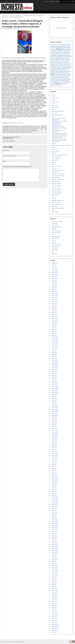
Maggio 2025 (54, 286)
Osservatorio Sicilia (56, 187)
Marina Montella (65, 68)
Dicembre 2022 (55, 341)
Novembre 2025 (55, 275)
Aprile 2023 (54, 334)
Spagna (65, 79)
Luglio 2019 (54, 419)
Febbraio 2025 (55, 292)
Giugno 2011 (54, 604)
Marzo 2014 (54, 541)
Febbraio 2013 (55, 566)
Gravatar (30, 167)
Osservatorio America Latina (58, 170)
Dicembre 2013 (55, 546)
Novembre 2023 (55, 320)
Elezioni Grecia (62, 57)
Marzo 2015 (54, 518)
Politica (69, 75)
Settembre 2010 (55, 615)
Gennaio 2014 (55, 545)
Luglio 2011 (54, 602)
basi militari (63, 48)
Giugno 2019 (54, 421)
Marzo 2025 (54, 290)
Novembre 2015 (55, 503)
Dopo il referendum (59, 55)
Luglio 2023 (54, 328)
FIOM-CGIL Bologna (56, 231)
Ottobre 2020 (54, 391)
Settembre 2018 (55, 438)
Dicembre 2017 (55, 455)
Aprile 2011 (54, 607)
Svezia (60, 81)
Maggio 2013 (54, 560)
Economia (54, 144)
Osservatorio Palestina (56, 183)
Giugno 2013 (54, 558)
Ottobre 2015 (54, 505)
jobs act (62, 64)
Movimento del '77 (65, 70)
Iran (58, 64)
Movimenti (54, 164)
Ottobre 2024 (54, 299)
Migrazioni (54, 163)
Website (5, 161)
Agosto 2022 (54, 349)
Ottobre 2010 (54, 613)
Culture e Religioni (56, 107)
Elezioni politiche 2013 (56, 124)
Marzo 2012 (54, 586)
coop (69, 52)
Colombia (65, 52)
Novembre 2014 (55, 526)
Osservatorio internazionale (57, 180)
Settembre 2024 (55, 301)
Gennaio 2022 (55, 362)
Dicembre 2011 (55, 592)
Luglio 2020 (54, 396)
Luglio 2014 (54, 533)
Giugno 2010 (54, 619)
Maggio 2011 (54, 605)
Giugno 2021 (54, 375)
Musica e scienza (55, 129)
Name (6, 151)
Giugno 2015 (54, 512)
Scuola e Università (56, 204)
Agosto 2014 (54, 531)
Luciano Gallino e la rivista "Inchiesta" (59, 128)
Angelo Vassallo (55, 46)
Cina (63, 51)
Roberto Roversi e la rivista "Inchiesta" (60, 136)
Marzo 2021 (54, 381)
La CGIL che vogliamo (56, 244)
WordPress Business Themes (19, 642)
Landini (59, 67)
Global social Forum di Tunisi (58, 61)
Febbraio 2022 (55, 360)
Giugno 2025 (54, 284)
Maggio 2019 (54, 423)
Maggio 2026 (54, 263)
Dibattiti (7, 12)
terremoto (60, 82)
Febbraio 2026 (55, 269)
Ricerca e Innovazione (56, 202)
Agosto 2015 (54, 508)
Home (8, 16)
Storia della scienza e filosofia (58, 208)
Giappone (68, 60)
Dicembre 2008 (55, 628)
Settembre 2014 (55, 529)
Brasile (65, 49)
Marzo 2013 (54, 564)
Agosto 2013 (54, 554)
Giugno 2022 (54, 353)
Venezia (57, 85)
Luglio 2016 (54, 488)
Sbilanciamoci (55, 248)
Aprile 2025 (54, 288)
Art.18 (66, 46)
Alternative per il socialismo (57, 221)
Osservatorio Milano (56, 182)
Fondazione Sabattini (56, 233)
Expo (52, 58)
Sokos (53, 252)
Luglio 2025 (54, 282)
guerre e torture (55, 63)
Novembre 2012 (55, 571)
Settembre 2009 (55, 626)
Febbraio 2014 (55, 543)
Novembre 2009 (55, 624)
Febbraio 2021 (55, 383)
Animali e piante (55, 98)
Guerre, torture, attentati (57, 157)
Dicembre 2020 (55, 387)
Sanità (68, 76)
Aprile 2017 (54, 470)
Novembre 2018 (55, 434)
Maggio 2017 (54, 469)
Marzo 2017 (54, 472)
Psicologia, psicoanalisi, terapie (58, 201)
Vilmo (61, 85)
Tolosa (70, 82)
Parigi (67, 73)
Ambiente (54, 96)
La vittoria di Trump (64, 66)
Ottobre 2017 (54, 459)
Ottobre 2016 (54, 482)
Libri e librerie (55, 161)
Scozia (52, 78)
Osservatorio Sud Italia (56, 191)
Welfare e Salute (55, 212)
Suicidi (56, 81)
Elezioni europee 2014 (56, 122)
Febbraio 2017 (55, 474)
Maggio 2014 (54, 537)
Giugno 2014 (54, 535)
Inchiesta (3, 642)
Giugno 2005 (54, 632)
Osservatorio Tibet (28, 12)
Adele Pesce (54, 45)
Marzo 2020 (54, 404)
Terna (55, 82)
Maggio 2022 (54, 354)
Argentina (62, 46)
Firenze (64, 58)
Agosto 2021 (54, 372)
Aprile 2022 (54, 356)
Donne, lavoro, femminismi (57, 115)
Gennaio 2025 (55, 294)
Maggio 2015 (54, 514)
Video (11, 12)
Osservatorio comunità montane (58, 174)
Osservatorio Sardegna (57, 185)
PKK (60, 75)
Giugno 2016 (54, 489)
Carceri (53, 104)
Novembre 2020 (55, 389)
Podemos (64, 75)
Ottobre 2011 (54, 596)
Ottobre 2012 (54, 573)
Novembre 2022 (55, 343)
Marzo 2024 (54, 313)
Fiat (60, 58)
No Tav (69, 71)
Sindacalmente (55, 250)
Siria (56, 79)
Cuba (52, 54)
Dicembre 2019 (55, 410)
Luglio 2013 (54, 556)
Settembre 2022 (55, 347)
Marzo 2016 (54, 495)
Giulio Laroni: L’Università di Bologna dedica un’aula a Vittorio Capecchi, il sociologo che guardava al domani (22, 24)
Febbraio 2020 (55, 406)
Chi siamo (47, 1)
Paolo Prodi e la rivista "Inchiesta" (59, 131)
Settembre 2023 (55, 324)
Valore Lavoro (55, 254)
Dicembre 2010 (55, 611)
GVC (53, 235)
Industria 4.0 (54, 64)
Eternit (70, 57)
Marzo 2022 (54, 358)
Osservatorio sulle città (56, 193)
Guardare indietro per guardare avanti (17, 16)
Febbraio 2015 (55, 520)
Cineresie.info (55, 223)
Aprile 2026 (54, 265)
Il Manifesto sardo (55, 239)
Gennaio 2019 (55, 430)
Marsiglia (53, 70)
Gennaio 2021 (55, 385)
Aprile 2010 (54, 621)
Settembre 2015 (55, 507)
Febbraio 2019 (55, 429)
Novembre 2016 (55, 480)
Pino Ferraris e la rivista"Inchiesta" (59, 135)
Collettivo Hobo (58, 52)
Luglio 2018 (54, 442)
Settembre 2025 (55, 278)
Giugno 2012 (54, 581)
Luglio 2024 (54, 305)
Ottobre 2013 (54, 550)
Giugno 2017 (54, 467)
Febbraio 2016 (55, 497)
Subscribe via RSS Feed (10, 141)
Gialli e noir (54, 153)
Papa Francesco (56, 73)
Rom (65, 76)
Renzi (62, 76)
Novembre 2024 (55, 297)
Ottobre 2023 (54, 322)
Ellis (67, 57)
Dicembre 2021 (55, 364)
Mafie (59, 68)
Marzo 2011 (54, 609)
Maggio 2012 (54, 583)
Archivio (53, 100)
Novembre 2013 (55, 548)
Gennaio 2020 (55, 408)
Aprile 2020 (54, 402)
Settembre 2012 (55, 575)
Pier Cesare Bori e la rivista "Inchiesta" (60, 133)
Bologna (60, 49)
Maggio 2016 (54, 491)
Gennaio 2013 (55, 567)
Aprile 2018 (54, 448)
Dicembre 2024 (55, 295)
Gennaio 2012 (55, 590)
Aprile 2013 (54, 562)
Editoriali (15, 12)
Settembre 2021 (55, 370)
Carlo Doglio (58, 51)
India (68, 63)
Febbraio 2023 (55, 337)
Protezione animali (55, 76)
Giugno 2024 (54, 307)
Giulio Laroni (4, 29)
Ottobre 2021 (54, 368)
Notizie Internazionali (56, 246)
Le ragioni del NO (66, 67)
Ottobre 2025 (54, 276)
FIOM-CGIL (54, 229)
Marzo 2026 (54, 267)
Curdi (55, 54)
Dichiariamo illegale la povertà (58, 111)
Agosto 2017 (54, 463)
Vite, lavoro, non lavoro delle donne (59, 139)
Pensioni (57, 75)
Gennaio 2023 (55, 339)
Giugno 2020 (54, 398)
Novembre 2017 (55, 457)
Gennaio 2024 (55, 316)
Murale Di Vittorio (55, 71)
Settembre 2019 (55, 415)
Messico (58, 70)
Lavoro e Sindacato (56, 159)
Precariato (54, 199)
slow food (60, 79)
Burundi (69, 49)
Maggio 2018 (54, 446)
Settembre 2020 (55, 392)
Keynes (66, 64)
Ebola (66, 55)
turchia (66, 84)
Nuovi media (54, 168)
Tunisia (62, 84)
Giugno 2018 (54, 444)
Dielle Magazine (55, 225)
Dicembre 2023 (55, 318)
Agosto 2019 (54, 417)
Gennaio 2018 (55, 453)
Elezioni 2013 (54, 57)
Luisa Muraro (54, 68)
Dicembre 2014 (55, 524)
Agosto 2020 (54, 394)
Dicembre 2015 (55, 501)
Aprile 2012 (54, 585)
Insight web (54, 242)
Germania (62, 60)
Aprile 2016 (54, 493)
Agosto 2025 (54, 280)
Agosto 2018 (54, 440)
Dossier (2, 12)
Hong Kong (62, 63)
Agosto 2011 (54, 600)
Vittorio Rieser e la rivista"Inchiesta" (59, 140)
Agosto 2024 (54, 303)
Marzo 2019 (54, 427)
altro (53, 94)
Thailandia (65, 82)
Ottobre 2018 (54, 436)
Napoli (61, 71)
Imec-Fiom (54, 240)
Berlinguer (53, 49)
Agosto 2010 (54, 617)
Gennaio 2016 (55, 499)
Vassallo (53, 85)
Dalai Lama (60, 54)
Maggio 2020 (54, 400)
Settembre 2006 (55, 630)
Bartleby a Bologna (56, 120)
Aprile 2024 (54, 311)
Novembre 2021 (55, 366)
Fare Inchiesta (21, 12)
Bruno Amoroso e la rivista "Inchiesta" (59, 121)
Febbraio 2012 (55, 588)
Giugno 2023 (54, 330)
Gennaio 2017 (55, 476)
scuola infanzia (58, 78)
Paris (53, 74)
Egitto (69, 55)
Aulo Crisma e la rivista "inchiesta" (59, 118)
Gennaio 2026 (55, 271)
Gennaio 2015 (55, 522)
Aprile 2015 (54, 516)
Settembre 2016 (55, 484)
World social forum (56, 142)
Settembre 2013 (55, 552)
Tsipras (57, 83)
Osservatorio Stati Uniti (57, 189)
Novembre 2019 (55, 411)
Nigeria (65, 71)
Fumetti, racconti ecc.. (56, 151)
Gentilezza (57, 60)
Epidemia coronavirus (56, 125)
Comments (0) (16, 29)
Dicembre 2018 (55, 432)
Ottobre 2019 (54, 413)
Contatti (57, 1)
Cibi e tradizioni (55, 106)
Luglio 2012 (54, 579)
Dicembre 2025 (55, 273)
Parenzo (63, 73)
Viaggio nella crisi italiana (57, 138)
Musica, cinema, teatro (56, 166)
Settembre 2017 (55, 461)
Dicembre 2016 (55, 478)
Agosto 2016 (54, 486)
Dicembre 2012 (55, 569)
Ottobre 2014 (54, 527)
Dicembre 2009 (55, 623)
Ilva (66, 63)
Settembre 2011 (55, 598)
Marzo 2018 (54, 450)
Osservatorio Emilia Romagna (58, 176)
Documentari (54, 113)
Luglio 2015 (54, 510)
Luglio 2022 (54, 351)
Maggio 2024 (54, 309)
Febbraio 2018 (55, 451)
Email (10, 156)
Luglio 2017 (54, 465)
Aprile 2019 (54, 425)
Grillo (67, 61)
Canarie (53, 51)
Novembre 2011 (55, 594)
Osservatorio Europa (56, 178)
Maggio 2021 (54, 377)
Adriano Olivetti (61, 45)
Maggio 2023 (54, 332)
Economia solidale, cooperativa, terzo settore (61, 145)
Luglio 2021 (54, 373)
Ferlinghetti (56, 58)
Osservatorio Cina (55, 172)
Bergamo (69, 48)
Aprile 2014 (54, 539)
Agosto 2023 (54, 326)
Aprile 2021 (54, 379)
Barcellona (57, 48)
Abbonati (52, 1)
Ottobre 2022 (54, 345)
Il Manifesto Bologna (56, 237)
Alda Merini (68, 45)
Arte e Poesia (55, 102)
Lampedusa (54, 67)
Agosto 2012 (54, 577)
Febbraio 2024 (55, 315)
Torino (52, 84)
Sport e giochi (55, 206)
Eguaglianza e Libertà (56, 227)
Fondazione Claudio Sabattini (58, 127)
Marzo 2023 (54, 335)
